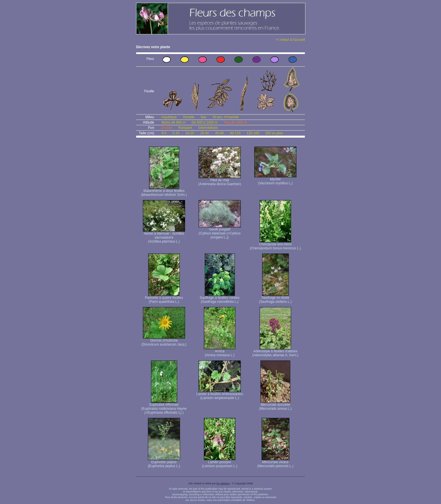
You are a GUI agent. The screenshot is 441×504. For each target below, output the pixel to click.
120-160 (253, 133)
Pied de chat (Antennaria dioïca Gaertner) (220, 181)
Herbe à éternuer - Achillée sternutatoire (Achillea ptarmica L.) (164, 236)
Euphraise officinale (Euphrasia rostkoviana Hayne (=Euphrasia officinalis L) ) (164, 407)
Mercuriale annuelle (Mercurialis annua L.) (275, 405)
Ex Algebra (223, 483)
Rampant (185, 128)
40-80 (220, 133)
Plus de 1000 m (235, 122)
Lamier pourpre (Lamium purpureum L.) (220, 462)
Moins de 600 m (173, 122)
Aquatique (169, 117)
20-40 (205, 133)
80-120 (235, 133)
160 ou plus (274, 133)
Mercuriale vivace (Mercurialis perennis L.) (275, 462)
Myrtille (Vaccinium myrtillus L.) (275, 180)
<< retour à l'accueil (290, 40)
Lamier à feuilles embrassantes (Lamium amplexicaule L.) (220, 394)
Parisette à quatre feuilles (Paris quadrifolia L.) (164, 298)
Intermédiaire (208, 128)
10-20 (190, 133)
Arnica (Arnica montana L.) (220, 352)
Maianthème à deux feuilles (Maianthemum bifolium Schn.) (164, 191)
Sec (203, 117)
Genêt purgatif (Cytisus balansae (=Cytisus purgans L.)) (220, 232)
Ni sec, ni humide (226, 117)
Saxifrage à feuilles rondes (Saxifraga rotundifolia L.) (220, 298)
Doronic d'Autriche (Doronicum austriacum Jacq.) (164, 341)
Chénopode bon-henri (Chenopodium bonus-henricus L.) (275, 245)
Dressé (167, 128)
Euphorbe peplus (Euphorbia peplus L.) (164, 462)
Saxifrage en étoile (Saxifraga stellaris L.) (275, 298)
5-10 (176, 133)
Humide (189, 117)
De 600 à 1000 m (204, 122)
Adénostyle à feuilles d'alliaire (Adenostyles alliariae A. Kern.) (275, 352)
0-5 (164, 133)
